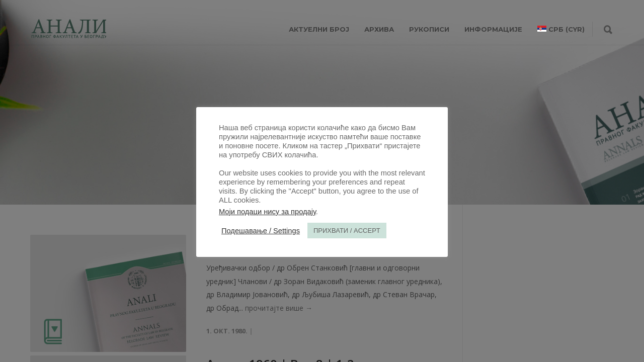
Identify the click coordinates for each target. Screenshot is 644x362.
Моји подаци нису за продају (267, 212)
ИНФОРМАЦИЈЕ (493, 29)
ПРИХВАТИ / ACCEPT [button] (347, 231)
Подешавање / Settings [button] (261, 231)
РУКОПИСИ (429, 29)
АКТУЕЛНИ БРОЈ (319, 29)
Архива (379, 29)
